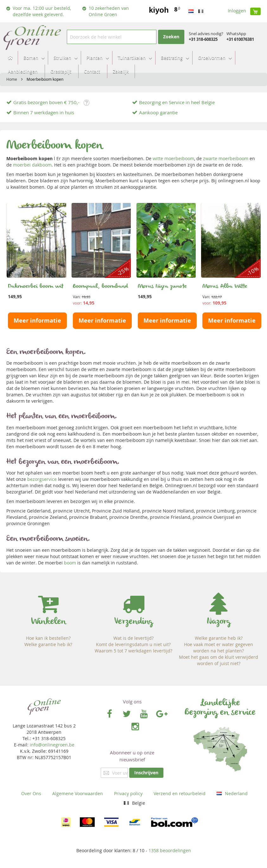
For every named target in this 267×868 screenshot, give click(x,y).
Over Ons (31, 793)
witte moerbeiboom (173, 158)
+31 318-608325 (203, 39)
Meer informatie (37, 321)
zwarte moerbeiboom (226, 158)
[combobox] (112, 37)
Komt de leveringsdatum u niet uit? (133, 644)
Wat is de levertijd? (133, 638)
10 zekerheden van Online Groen (109, 11)
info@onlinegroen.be (52, 745)
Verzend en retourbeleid (180, 793)
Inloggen (237, 11)
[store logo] (32, 37)
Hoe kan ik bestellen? (48, 638)
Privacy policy (128, 793)
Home (12, 79)
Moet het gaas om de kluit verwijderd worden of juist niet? (219, 660)
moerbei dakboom (32, 165)
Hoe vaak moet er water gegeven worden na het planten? (219, 648)
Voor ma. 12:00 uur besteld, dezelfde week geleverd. (42, 11)
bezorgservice (42, 479)
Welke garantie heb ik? (48, 644)
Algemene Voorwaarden (78, 793)
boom (70, 563)
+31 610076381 (240, 39)
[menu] (133, 65)
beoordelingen (170, 850)
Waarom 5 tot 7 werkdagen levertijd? (133, 651)
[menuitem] (32, 58)
